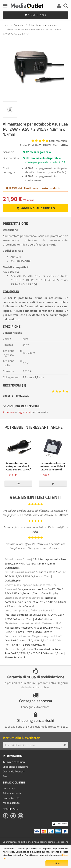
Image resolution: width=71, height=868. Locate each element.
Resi (5, 776)
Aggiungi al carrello (35, 208)
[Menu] (5, 6)
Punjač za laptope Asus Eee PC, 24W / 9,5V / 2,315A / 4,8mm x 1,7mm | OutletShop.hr (35, 576)
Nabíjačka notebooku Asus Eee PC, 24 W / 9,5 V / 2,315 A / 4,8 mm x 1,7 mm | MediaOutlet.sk (35, 602)
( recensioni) (59, 141)
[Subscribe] (64, 745)
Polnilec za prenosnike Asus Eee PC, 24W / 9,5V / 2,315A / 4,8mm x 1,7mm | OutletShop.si (35, 563)
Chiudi (57, 863)
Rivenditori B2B (11, 798)
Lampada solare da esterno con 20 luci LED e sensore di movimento (53, 468)
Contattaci (9, 788)
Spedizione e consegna (16, 767)
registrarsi (24, 412)
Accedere (9, 412)
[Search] (66, 6)
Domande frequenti (14, 771)
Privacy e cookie (12, 793)
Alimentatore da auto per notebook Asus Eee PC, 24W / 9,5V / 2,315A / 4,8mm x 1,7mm (18, 469)
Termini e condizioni (14, 762)
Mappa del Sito (11, 803)
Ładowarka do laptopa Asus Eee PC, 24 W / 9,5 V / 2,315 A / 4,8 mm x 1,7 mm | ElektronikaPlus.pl (35, 653)
